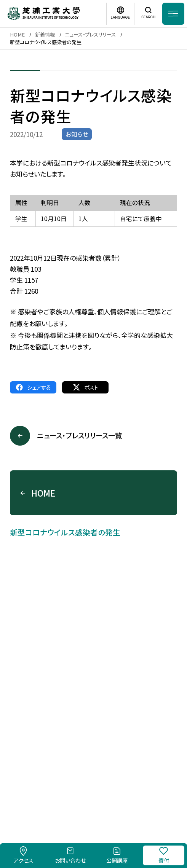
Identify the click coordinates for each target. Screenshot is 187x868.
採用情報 (38, 784)
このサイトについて (82, 784)
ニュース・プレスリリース (90, 34)
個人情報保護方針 (136, 784)
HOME (17, 34)
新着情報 (45, 34)
